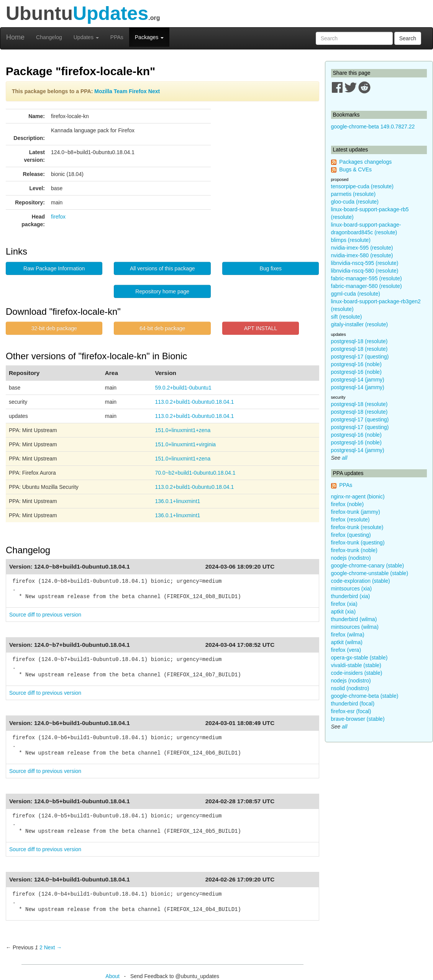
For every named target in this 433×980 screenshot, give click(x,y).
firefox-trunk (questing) (358, 543)
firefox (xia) (344, 604)
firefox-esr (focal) (351, 711)
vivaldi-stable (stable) (356, 665)
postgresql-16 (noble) (356, 364)
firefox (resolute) (350, 520)
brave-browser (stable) (358, 719)
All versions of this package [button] (162, 268)
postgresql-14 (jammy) (358, 380)
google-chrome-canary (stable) (368, 566)
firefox (58, 217)
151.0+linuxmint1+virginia (185, 444)
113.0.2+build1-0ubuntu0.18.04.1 (194, 402)
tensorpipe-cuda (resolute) (362, 186)
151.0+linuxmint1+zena (183, 430)
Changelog (49, 37)
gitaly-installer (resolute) (360, 324)
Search (408, 38)
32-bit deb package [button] (54, 328)
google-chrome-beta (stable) (365, 696)
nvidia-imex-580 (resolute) (362, 255)
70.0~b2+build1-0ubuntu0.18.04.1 (195, 473)
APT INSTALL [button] (261, 328)
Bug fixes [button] (271, 268)
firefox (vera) (346, 650)
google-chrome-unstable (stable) (370, 573)
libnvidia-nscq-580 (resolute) (365, 271)
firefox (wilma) (348, 635)
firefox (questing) (351, 535)
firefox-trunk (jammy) (356, 512)
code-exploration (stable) (361, 581)
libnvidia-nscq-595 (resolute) (365, 263)
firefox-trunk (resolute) (357, 527)
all (344, 458)
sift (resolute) (347, 317)
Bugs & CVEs (355, 169)
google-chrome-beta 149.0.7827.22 (373, 127)
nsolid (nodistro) (350, 688)
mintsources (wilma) (355, 627)
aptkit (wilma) (347, 642)
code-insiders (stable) (357, 673)
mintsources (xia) (352, 589)
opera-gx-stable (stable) (359, 658)
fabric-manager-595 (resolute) (367, 278)
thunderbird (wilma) (354, 619)
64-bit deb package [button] (162, 328)
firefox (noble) (348, 504)
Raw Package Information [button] (54, 268)
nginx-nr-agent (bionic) (358, 497)
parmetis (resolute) (353, 194)
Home (15, 37)
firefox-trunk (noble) (354, 550)
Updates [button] (86, 37)
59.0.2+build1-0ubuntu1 (183, 388)
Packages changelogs (365, 162)
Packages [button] (149, 37)
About (112, 976)
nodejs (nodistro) (351, 558)
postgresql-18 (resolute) (359, 341)
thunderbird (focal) (353, 704)
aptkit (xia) (344, 612)
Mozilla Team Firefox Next (127, 91)
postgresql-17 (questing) (360, 357)
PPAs (117, 37)
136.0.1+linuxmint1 (177, 501)
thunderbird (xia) (351, 596)
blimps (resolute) (351, 240)
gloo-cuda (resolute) (355, 202)
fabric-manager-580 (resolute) (367, 286)
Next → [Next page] (53, 947)
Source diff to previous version (45, 615)
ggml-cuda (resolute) (356, 294)
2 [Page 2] (41, 947)
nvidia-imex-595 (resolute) (362, 248)
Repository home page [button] (162, 291)
